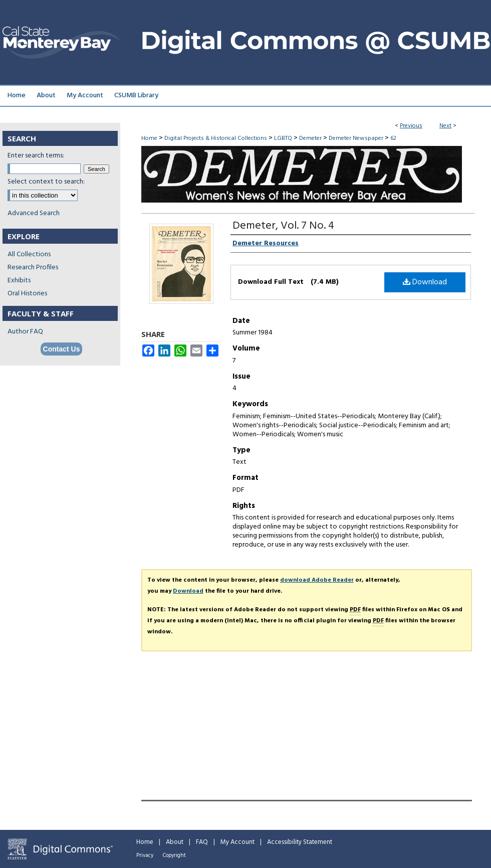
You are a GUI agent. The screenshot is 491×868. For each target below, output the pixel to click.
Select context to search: (46, 182)
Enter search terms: (36, 156)
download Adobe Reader (317, 580)
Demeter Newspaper (356, 138)
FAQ (202, 842)
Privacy (145, 855)
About (175, 842)
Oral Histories (27, 294)
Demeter (310, 138)
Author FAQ (25, 332)
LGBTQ (283, 138)
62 (393, 138)
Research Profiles (33, 268)
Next (445, 126)
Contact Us (62, 349)
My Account (237, 842)
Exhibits (19, 281)
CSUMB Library (136, 96)
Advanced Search (34, 213)
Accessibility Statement (300, 842)
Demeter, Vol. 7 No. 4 (283, 226)
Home (149, 138)
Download (425, 282)
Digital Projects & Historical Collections (216, 138)
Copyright (174, 855)
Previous (411, 126)
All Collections (29, 254)
